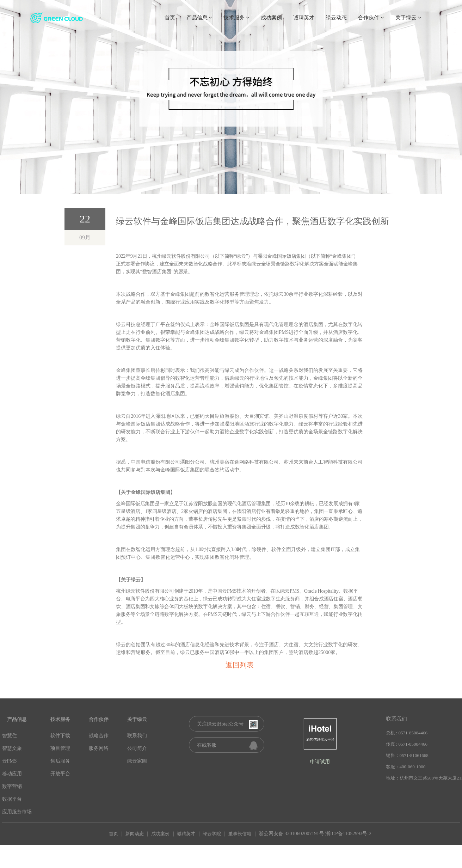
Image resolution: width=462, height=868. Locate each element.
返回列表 (240, 665)
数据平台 (12, 799)
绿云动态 (336, 18)
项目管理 (60, 748)
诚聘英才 (304, 18)
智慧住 (10, 736)
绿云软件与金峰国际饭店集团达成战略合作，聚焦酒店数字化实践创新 (252, 221)
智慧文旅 (12, 748)
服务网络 (99, 748)
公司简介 (137, 748)
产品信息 (199, 18)
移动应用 (12, 774)
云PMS (10, 761)
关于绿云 (408, 18)
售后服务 (60, 761)
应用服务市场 (17, 812)
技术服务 (236, 18)
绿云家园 (137, 761)
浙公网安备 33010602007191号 (291, 834)
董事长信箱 (240, 834)
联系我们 (137, 736)
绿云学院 (212, 834)
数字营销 (12, 786)
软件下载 (60, 736)
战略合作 (99, 736)
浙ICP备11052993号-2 (348, 834)
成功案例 (271, 18)
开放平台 (60, 774)
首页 (170, 18)
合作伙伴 (371, 18)
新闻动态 (135, 834)
